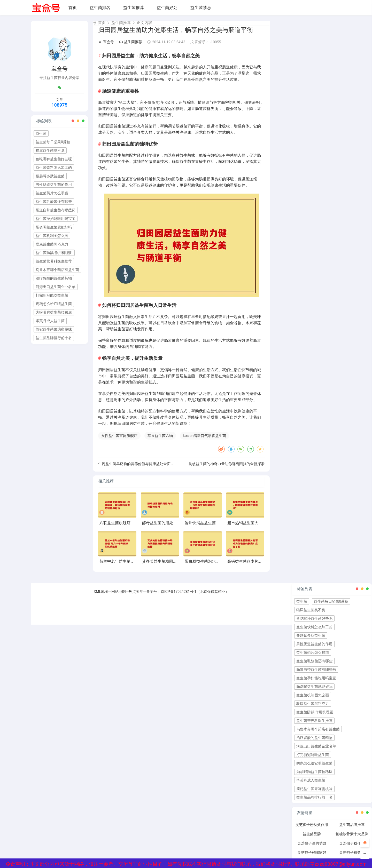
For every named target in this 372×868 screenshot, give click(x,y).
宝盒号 (106, 46)
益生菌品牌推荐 (352, 829)
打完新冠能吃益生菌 (52, 295)
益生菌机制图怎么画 (52, 236)
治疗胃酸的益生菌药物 (54, 278)
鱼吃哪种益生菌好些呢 (54, 159)
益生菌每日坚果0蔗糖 (53, 142)
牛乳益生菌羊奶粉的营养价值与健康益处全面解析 (138, 468)
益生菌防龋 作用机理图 (54, 253)
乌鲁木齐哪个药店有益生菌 (57, 270)
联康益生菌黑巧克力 (52, 244)
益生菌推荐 (134, 8)
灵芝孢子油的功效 (312, 848)
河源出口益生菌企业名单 (56, 287)
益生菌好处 (167, 8)
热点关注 (136, 596)
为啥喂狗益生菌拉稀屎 (54, 312)
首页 (73, 8)
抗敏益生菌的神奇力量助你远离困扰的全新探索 (227, 468)
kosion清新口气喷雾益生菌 (204, 440)
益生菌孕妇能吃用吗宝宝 (56, 219)
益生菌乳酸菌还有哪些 (54, 202)
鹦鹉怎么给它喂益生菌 (54, 304)
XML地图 (101, 596)
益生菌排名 (100, 8)
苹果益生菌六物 (160, 440)
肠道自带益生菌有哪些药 (56, 210)
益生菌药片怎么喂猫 (52, 193)
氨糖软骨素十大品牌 (352, 839)
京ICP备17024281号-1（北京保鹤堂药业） (195, 596)
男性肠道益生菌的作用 (54, 185)
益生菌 (41, 133)
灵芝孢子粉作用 (352, 848)
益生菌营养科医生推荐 (54, 261)
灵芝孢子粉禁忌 (352, 857)
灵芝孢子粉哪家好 (312, 857)
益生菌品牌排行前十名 (54, 338)
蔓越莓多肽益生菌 (50, 176)
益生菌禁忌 (201, 8)
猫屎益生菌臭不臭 (50, 150)
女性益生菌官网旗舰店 (119, 440)
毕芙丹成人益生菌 (50, 321)
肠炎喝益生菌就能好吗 (54, 227)
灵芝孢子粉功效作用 (312, 829)
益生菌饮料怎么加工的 (54, 168)
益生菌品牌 (312, 839)
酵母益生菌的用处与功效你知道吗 (171, 528)
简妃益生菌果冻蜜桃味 (54, 329)
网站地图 (119, 596)
